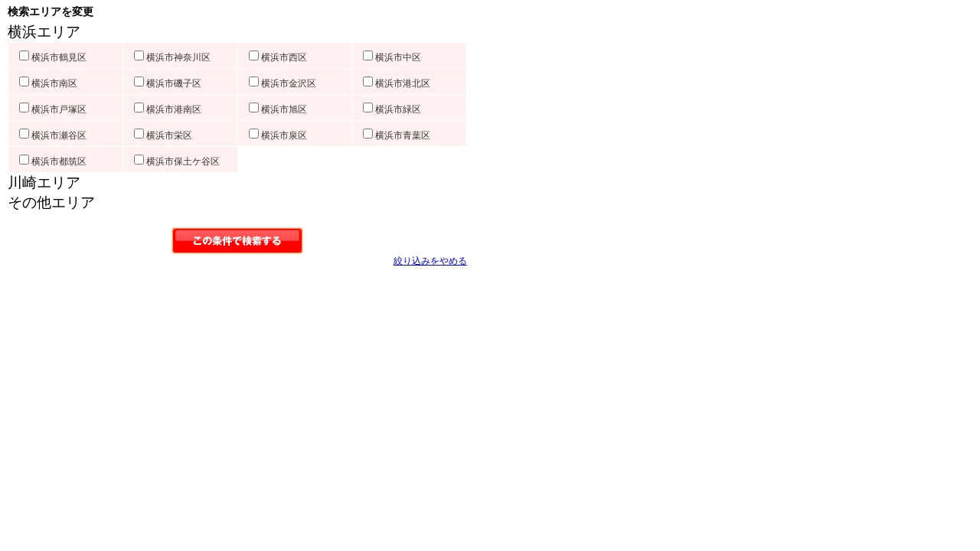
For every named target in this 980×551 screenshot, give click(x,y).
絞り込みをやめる (430, 261)
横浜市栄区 (163, 135)
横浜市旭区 (278, 109)
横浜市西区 (278, 57)
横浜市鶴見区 (53, 57)
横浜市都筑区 (53, 161)
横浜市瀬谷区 (53, 135)
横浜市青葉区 (397, 135)
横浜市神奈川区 (172, 57)
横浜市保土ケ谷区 (177, 161)
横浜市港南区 (168, 109)
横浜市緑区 (392, 109)
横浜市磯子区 (168, 83)
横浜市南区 (48, 83)
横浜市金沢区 (283, 83)
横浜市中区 (392, 57)
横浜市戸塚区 (53, 109)
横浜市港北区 (397, 83)
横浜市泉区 (278, 135)
